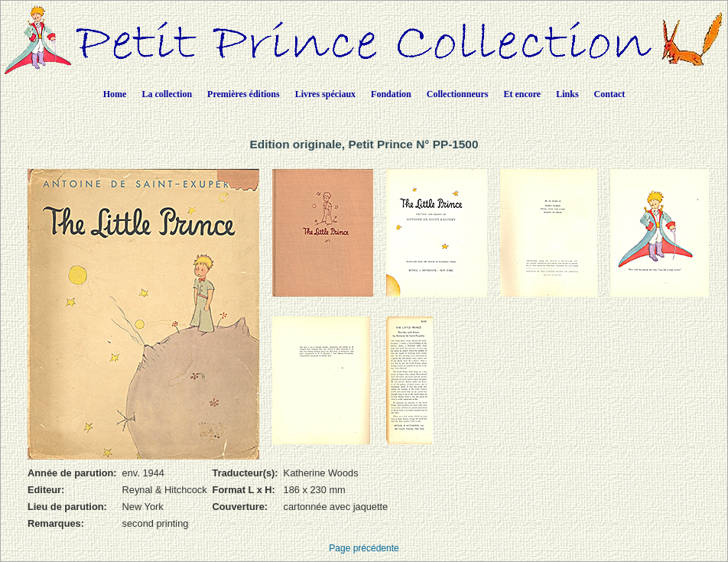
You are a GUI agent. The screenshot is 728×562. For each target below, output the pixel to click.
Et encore (522, 94)
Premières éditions (244, 94)
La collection (167, 94)
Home (115, 94)
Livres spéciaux (325, 94)
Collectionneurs (458, 94)
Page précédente (364, 548)
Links (567, 94)
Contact (610, 94)
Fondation (391, 94)
